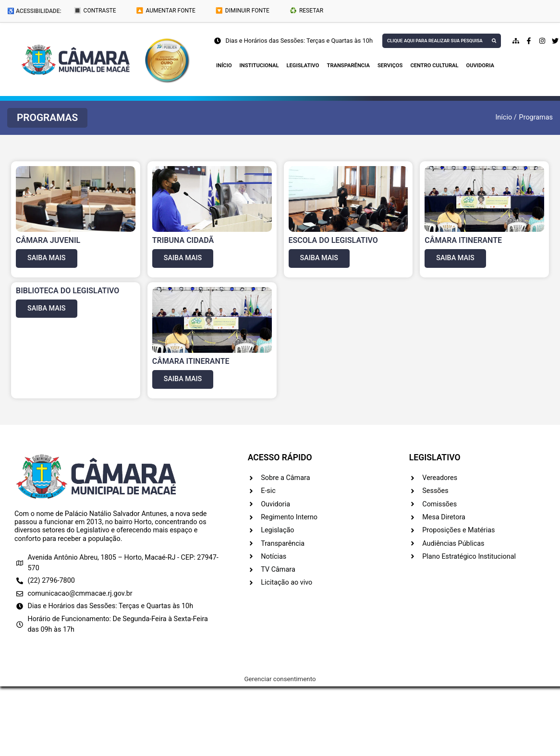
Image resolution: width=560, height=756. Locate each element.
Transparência (348, 66)
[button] (47, 118)
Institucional (259, 66)
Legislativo (303, 66)
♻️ (306, 11)
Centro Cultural (434, 66)
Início (224, 66)
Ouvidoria (480, 66)
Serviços (390, 66)
